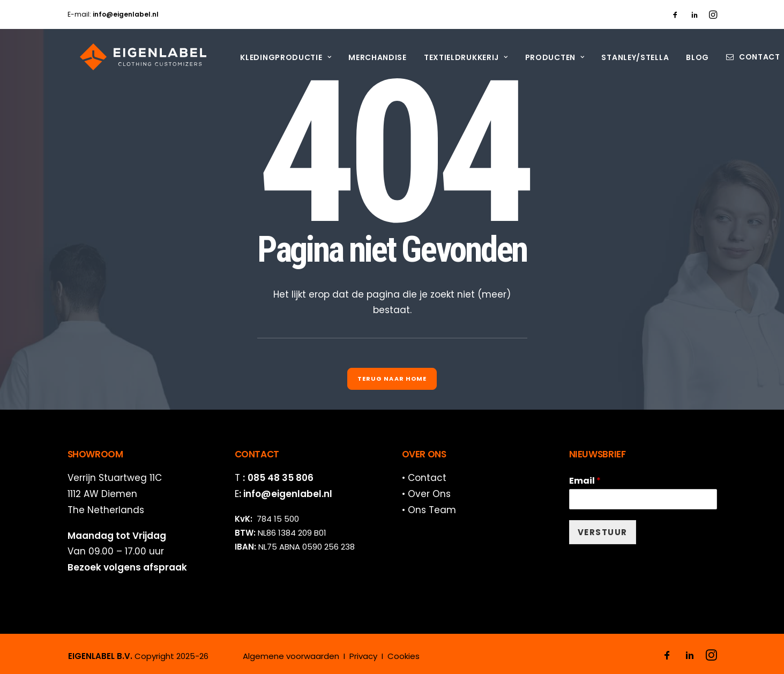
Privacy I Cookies (384, 656)
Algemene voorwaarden (291, 656)
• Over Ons (426, 494)
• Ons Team (429, 510)
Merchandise (365, 57)
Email (585, 481)
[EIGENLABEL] (131, 57)
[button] (675, 14)
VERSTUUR (603, 532)
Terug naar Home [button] (392, 379)
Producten (542, 57)
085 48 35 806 (281, 478)
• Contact (424, 478)
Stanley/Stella (623, 57)
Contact (747, 57)
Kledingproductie (273, 57)
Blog (685, 57)
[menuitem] (675, 14)
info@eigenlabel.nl (288, 494)
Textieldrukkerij (453, 57)
